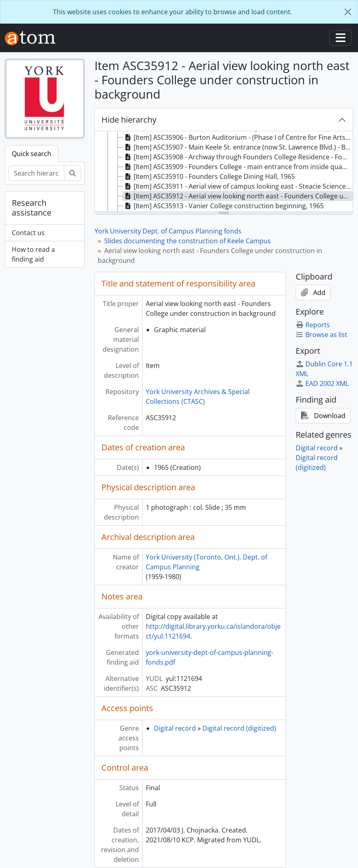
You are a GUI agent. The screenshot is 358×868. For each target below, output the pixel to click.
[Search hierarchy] (36, 173)
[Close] (348, 12)
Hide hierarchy (129, 120)
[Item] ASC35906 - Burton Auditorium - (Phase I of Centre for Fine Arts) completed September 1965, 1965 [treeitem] (238, 137)
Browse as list (322, 335)
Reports (313, 325)
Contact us (28, 233)
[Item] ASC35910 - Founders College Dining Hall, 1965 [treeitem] (209, 176)
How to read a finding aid (33, 254)
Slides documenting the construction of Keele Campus (188, 241)
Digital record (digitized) (239, 728)
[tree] (224, 172)
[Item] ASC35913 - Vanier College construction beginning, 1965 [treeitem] (223, 206)
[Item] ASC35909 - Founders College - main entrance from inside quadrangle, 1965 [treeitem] (238, 167)
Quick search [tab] (32, 154)
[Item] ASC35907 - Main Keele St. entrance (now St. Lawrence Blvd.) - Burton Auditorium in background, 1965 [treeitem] (238, 147)
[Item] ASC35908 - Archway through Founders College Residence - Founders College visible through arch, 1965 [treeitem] (238, 157)
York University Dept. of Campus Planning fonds (168, 231)
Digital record (175, 728)
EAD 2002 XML (322, 383)
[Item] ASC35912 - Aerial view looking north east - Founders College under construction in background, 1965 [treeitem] (238, 196)
